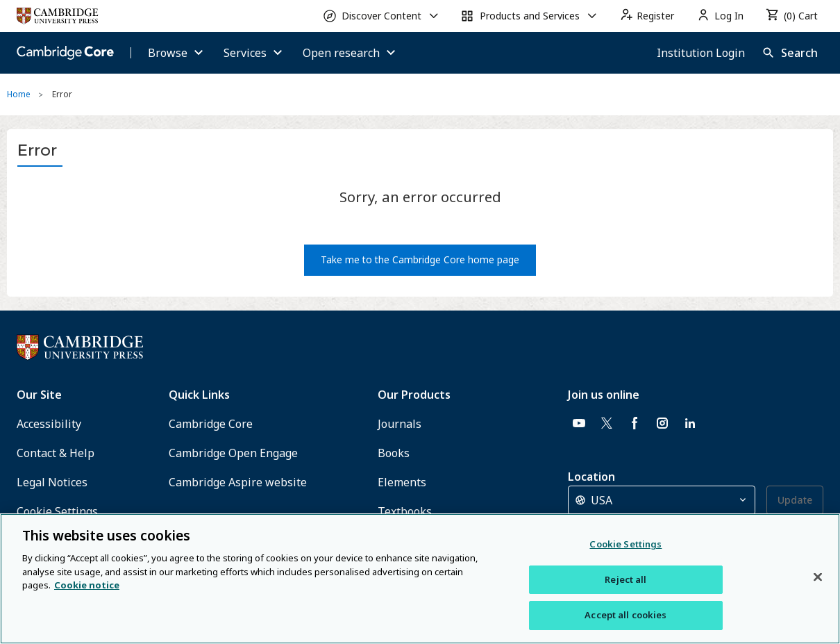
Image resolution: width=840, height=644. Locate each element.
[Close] (818, 577)
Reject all (625, 579)
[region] (420, 579)
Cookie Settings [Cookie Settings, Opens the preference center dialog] (625, 544)
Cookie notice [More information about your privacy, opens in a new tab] (87, 585)
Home (19, 94)
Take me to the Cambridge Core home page (420, 259)
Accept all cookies (625, 615)
